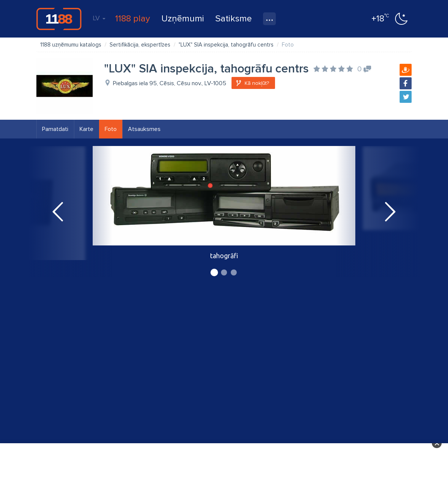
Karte (86, 129)
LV (99, 18)
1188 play (133, 19)
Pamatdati (55, 129)
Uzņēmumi (183, 19)
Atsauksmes (144, 129)
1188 (59, 19)
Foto (111, 129)
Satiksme (234, 19)
